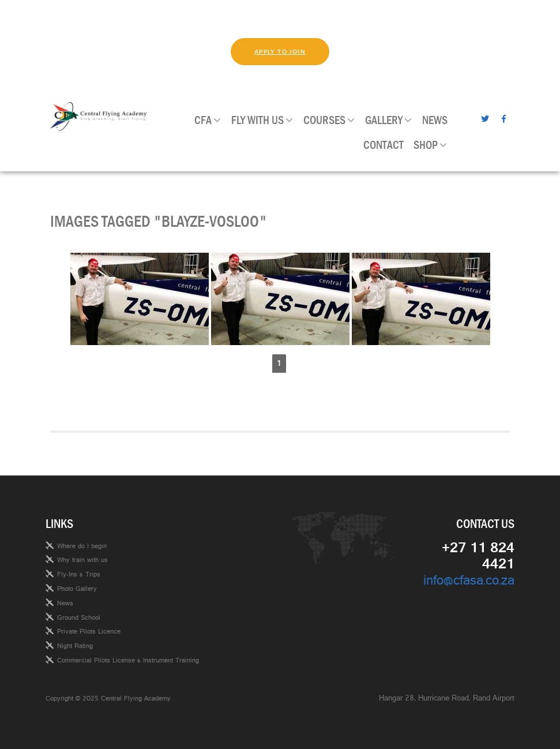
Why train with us (82, 561)
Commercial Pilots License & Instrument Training (128, 661)
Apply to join (280, 52)
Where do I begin (82, 547)
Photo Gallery (77, 590)
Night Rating (75, 647)
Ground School (79, 619)
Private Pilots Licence (89, 632)
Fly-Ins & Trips (79, 575)
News (65, 604)
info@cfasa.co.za (469, 583)
